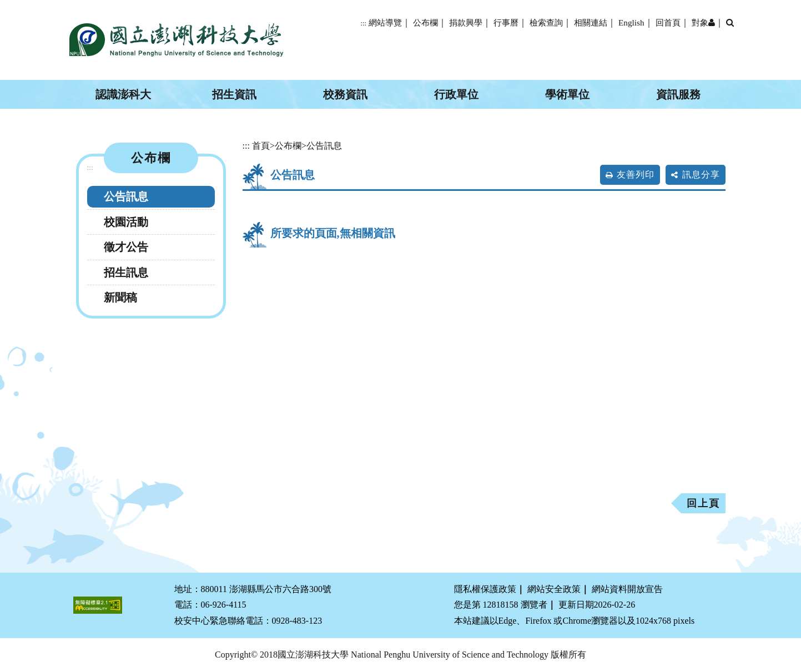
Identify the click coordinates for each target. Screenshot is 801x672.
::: (363, 23)
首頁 (261, 146)
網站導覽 (385, 22)
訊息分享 (701, 175)
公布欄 (425, 22)
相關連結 (591, 22)
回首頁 (668, 22)
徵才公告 (126, 247)
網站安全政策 (554, 589)
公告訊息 (126, 196)
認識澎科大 (123, 94)
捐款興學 (466, 22)
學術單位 (567, 94)
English (631, 22)
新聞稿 (120, 297)
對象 (703, 22)
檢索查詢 (546, 22)
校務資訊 (345, 94)
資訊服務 (678, 94)
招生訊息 (126, 272)
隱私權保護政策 (485, 589)
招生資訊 (234, 94)
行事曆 (506, 22)
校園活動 (126, 222)
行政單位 (456, 94)
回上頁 (703, 503)
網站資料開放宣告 (627, 589)
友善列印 (636, 175)
